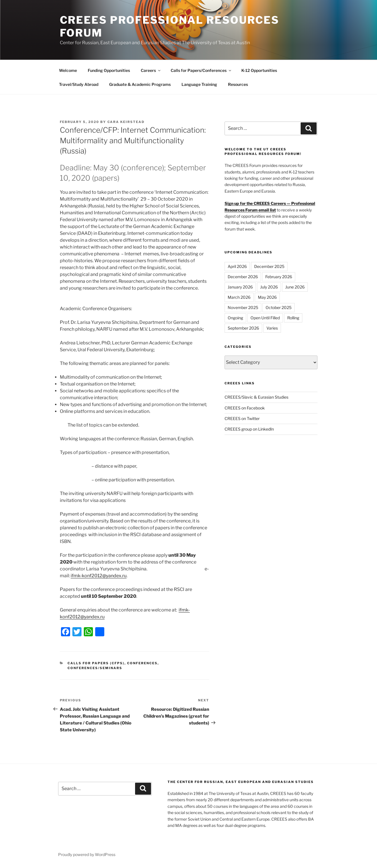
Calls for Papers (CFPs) (96, 663)
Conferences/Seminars (95, 668)
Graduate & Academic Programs (140, 84)
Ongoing (235, 318)
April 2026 (237, 266)
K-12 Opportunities (259, 70)
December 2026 (243, 277)
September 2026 (243, 328)
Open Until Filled (265, 318)
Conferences (142, 663)
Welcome (68, 70)
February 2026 (279, 277)
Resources (238, 84)
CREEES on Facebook (245, 408)
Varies (272, 328)
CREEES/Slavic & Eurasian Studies (256, 397)
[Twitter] (77, 632)
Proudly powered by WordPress (87, 854)
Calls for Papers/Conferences (201, 70)
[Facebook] (66, 632)
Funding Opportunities (109, 70)
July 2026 (269, 287)
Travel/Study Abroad (79, 84)
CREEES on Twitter (242, 418)
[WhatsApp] (88, 632)
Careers (151, 70)
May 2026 (267, 297)
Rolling (293, 318)
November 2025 (243, 307)
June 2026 (295, 287)
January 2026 (240, 287)
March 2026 (239, 297)
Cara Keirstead (126, 122)
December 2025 (269, 266)
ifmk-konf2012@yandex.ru (99, 576)
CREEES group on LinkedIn (249, 429)
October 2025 (279, 307)
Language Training (199, 84)
